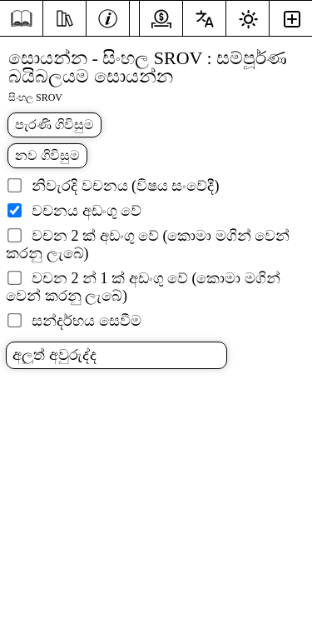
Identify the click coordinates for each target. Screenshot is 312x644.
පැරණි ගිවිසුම (54, 125)
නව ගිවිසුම (47, 155)
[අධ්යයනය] (64, 17)
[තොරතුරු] (108, 17)
